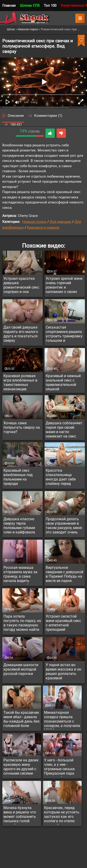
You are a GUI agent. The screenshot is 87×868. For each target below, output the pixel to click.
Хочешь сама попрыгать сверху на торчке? (22, 427)
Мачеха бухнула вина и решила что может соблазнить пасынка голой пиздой (20, 815)
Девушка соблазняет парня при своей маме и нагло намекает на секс (64, 430)
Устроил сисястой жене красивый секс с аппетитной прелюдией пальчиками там (63, 624)
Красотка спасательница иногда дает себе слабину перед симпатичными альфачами (61, 478)
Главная (9, 6)
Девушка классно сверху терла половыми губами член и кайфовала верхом (19, 526)
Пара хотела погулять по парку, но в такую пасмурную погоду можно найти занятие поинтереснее (22, 624)
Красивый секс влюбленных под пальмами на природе (18, 477)
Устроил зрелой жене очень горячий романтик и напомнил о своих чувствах (64, 286)
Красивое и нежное (43, 228)
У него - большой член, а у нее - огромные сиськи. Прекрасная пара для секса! (60, 767)
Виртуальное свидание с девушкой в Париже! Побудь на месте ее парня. (64, 574)
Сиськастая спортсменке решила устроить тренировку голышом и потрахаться (64, 335)
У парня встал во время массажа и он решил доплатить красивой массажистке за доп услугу (63, 672)
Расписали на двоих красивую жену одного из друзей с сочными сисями (21, 767)
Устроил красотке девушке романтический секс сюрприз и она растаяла (21, 286)
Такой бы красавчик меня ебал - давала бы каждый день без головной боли (21, 719)
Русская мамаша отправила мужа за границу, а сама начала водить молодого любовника (22, 575)
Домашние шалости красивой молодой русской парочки (21, 669)
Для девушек (60, 222)
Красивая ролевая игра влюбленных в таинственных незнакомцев (20, 382)
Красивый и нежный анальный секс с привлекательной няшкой (63, 382)
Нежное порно (34, 222)
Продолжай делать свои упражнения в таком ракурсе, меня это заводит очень (64, 526)
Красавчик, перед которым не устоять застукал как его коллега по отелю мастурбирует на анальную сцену (62, 815)
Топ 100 (50, 6)
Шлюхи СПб (30, 6)
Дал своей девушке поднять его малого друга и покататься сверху (21, 334)
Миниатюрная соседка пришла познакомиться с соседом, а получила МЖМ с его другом (62, 720)
